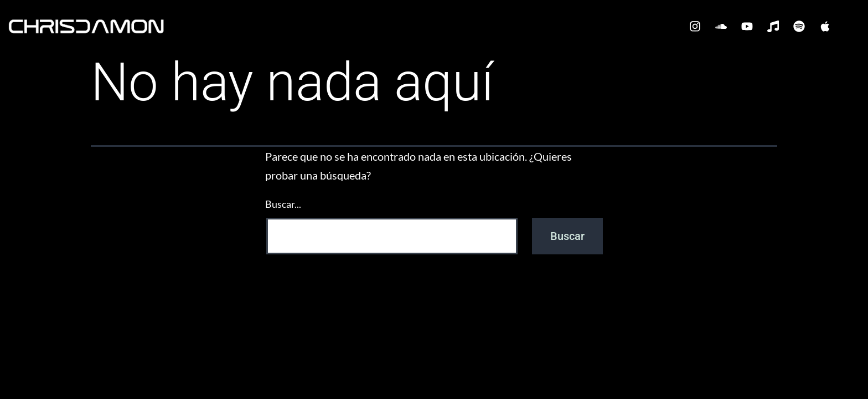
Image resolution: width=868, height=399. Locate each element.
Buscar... (283, 204)
